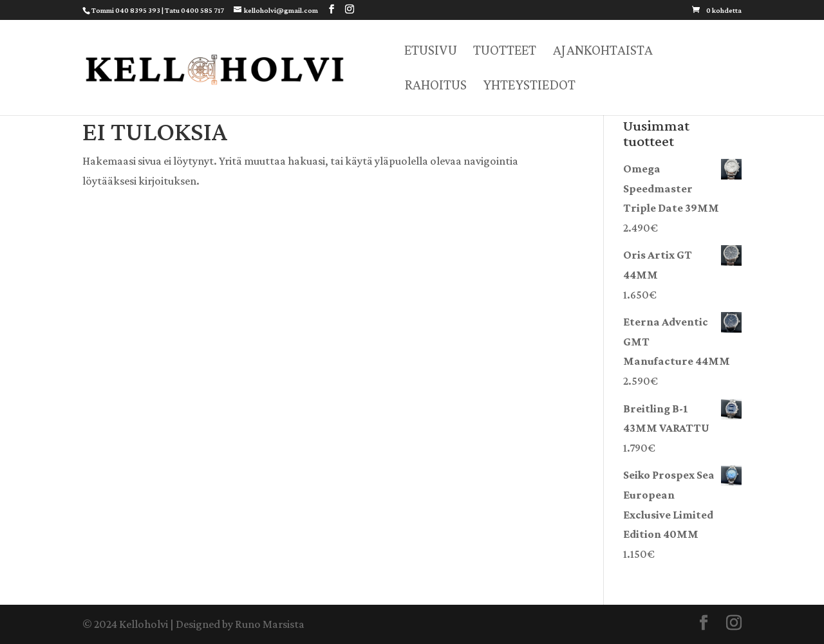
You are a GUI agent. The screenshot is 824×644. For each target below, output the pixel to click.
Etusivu (431, 52)
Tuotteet (505, 52)
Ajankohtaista (603, 52)
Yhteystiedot (529, 87)
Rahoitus (435, 87)
